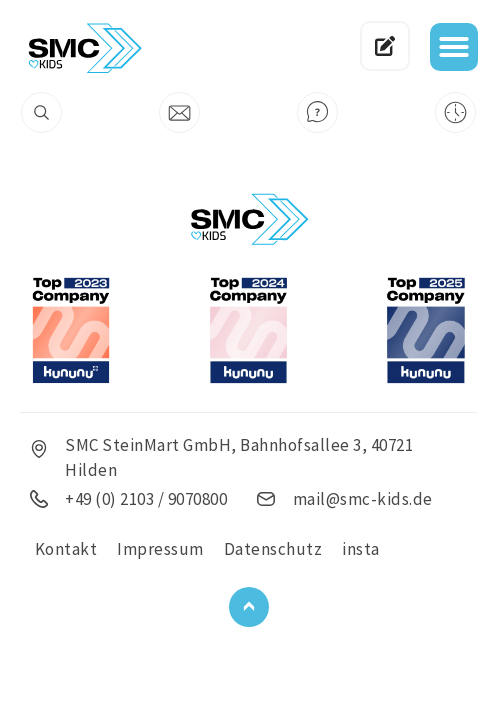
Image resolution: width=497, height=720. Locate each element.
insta (361, 549)
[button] (454, 47)
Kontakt (66, 549)
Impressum (160, 549)
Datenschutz (273, 549)
